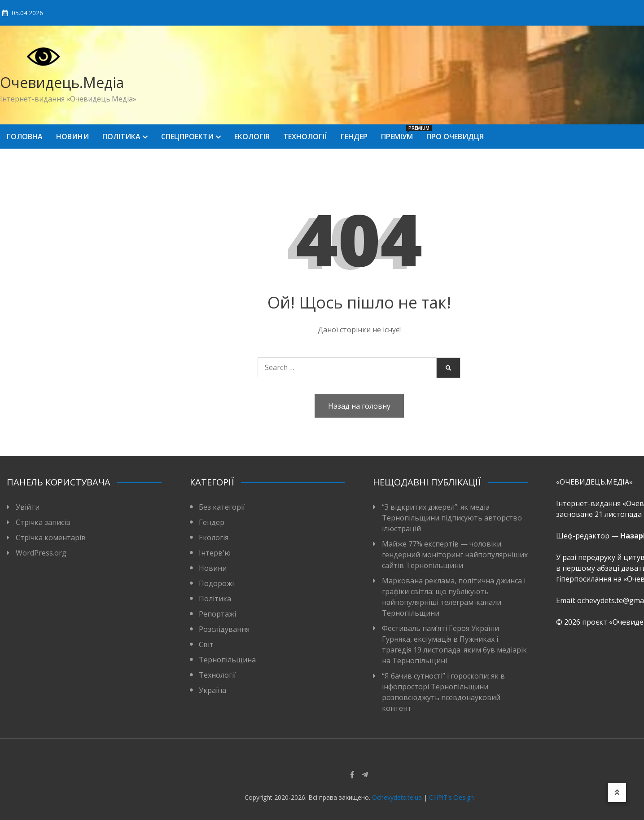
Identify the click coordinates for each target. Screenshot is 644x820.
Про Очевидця (455, 137)
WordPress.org (41, 553)
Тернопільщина (227, 660)
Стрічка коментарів (51, 538)
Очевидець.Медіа (62, 82)
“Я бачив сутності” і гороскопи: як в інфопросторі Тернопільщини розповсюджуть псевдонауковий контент (443, 692)
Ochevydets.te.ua (397, 797)
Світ (206, 644)
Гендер (354, 137)
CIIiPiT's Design (451, 797)
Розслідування (224, 629)
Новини (72, 137)
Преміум (400, 133)
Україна (212, 690)
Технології (305, 137)
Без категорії (222, 507)
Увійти (28, 507)
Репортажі (217, 614)
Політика (121, 137)
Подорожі (216, 583)
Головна (25, 137)
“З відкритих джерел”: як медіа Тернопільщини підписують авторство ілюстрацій (452, 518)
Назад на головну (359, 406)
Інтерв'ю (215, 553)
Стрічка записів (43, 522)
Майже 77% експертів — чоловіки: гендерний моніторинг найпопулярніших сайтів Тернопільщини (455, 555)
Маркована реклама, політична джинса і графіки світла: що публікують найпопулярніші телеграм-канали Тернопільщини (454, 597)
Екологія (252, 137)
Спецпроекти (187, 137)
